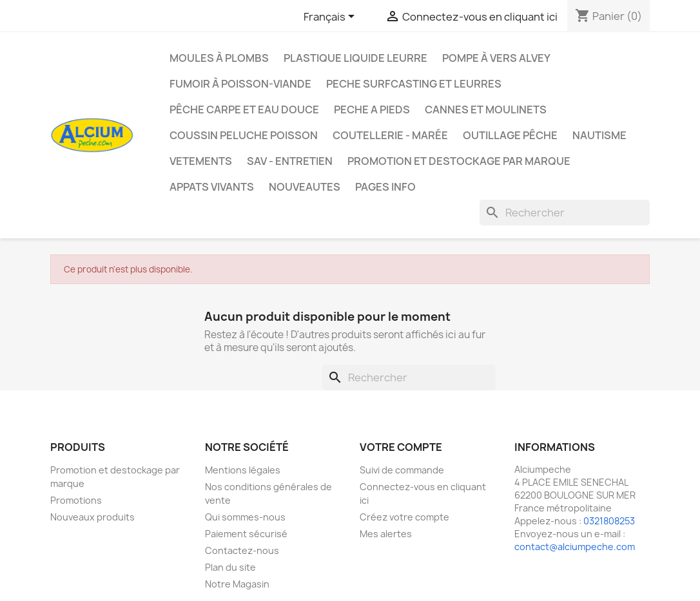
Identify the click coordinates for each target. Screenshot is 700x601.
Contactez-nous (242, 550)
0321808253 (609, 521)
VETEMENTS (201, 161)
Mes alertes (386, 534)
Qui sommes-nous (245, 517)
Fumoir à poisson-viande (240, 84)
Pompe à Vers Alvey (496, 58)
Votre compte (401, 447)
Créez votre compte (404, 517)
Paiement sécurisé (246, 534)
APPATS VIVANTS (212, 187)
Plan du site (230, 567)
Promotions (76, 500)
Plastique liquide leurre (355, 58)
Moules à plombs (219, 58)
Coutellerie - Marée (390, 135)
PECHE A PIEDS (372, 110)
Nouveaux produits (92, 517)
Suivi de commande (402, 470)
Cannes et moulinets (486, 110)
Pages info (385, 187)
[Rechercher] (565, 213)
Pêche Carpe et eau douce (244, 110)
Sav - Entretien (290, 161)
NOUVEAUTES (305, 187)
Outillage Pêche (510, 135)
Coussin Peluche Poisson (244, 135)
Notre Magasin (237, 584)
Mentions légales (243, 470)
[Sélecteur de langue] (331, 17)
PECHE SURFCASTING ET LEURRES (414, 84)
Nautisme (599, 135)
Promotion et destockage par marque (459, 161)
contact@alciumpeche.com (575, 547)
